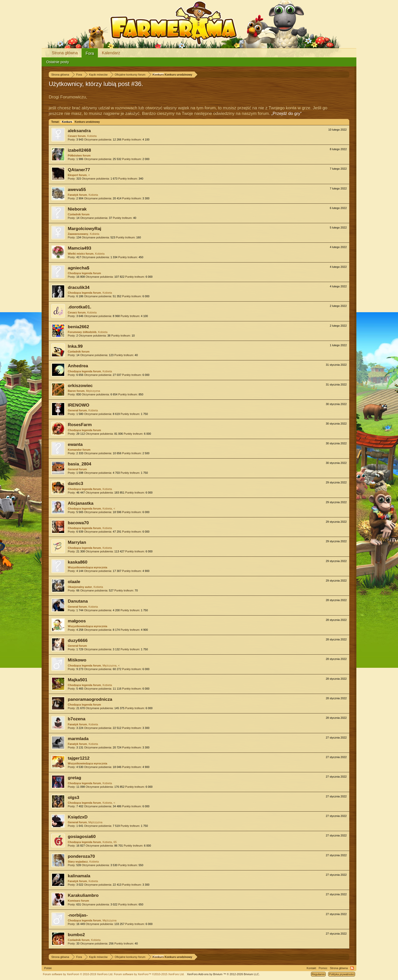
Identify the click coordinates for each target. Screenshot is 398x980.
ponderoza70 (81, 856)
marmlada (78, 739)
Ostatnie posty (58, 62)
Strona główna (65, 53)
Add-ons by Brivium (223, 974)
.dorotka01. (79, 307)
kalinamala (79, 876)
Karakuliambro (83, 895)
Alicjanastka (81, 503)
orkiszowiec (80, 386)
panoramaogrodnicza (90, 699)
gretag (74, 778)
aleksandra (79, 131)
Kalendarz (111, 53)
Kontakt (311, 968)
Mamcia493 (79, 248)
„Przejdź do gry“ (287, 113)
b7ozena (77, 719)
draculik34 (79, 287)
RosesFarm (80, 425)
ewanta (75, 444)
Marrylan (77, 542)
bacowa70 (78, 523)
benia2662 (78, 327)
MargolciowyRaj (85, 229)
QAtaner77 (79, 170)
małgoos (77, 621)
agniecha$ (79, 268)
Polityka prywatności (342, 974)
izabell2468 (79, 150)
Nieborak (77, 209)
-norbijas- (78, 915)
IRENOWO (79, 405)
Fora (90, 53)
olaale (74, 582)
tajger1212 (79, 758)
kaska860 (78, 562)
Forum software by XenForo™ (149, 974)
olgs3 (73, 797)
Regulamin (318, 974)
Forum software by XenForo (78, 974)
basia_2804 (80, 464)
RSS (352, 968)
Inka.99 (75, 346)
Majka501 (78, 680)
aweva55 (77, 189)
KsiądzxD (78, 817)
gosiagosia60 (82, 836)
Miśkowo (77, 660)
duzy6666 (78, 640)
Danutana (78, 601)
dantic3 (76, 483)
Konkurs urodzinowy (80, 122)
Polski (48, 968)
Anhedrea (78, 366)
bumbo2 (76, 935)
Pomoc (323, 968)
